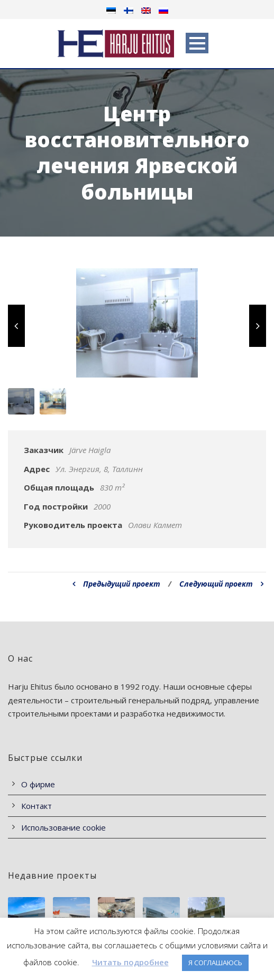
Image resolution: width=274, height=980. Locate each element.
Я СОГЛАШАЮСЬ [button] (215, 963)
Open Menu (197, 43)
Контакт (36, 806)
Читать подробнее (130, 962)
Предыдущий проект (116, 584)
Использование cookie (63, 827)
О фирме (38, 784)
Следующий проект (221, 584)
